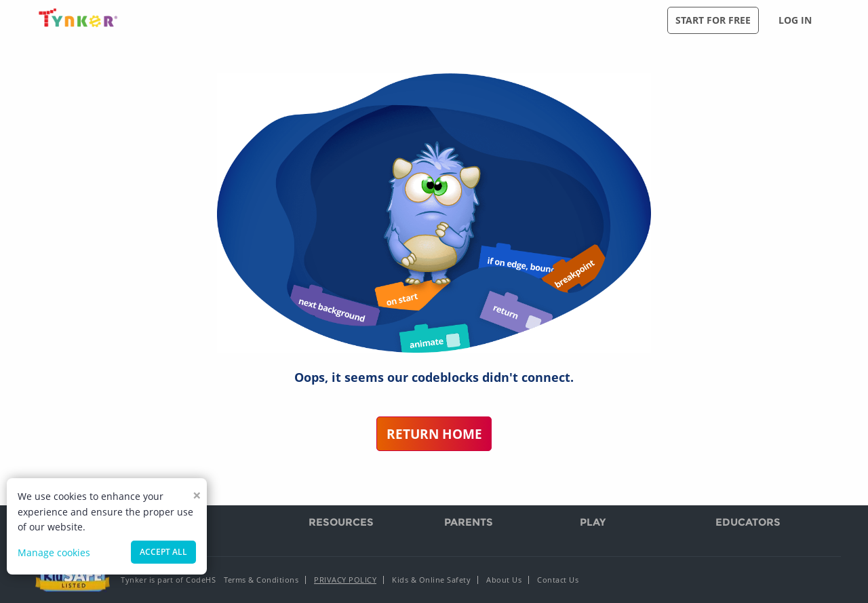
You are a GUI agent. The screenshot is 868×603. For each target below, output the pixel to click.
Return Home (434, 434)
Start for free (713, 20)
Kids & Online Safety (431, 580)
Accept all (163, 552)
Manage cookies (54, 552)
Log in (795, 20)
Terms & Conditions (261, 580)
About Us (504, 580)
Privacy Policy (345, 580)
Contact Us (558, 580)
